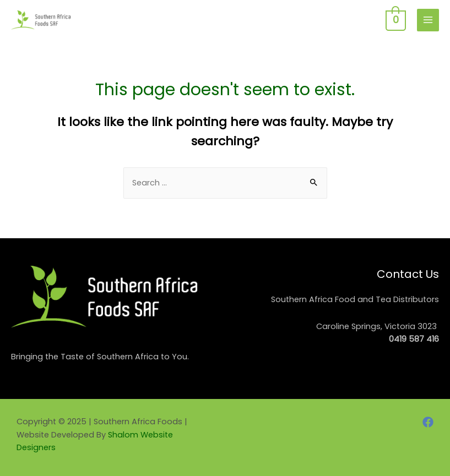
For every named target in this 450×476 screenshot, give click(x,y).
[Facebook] (428, 422)
